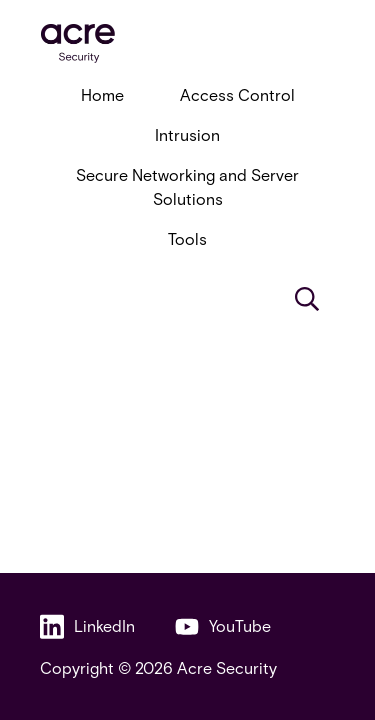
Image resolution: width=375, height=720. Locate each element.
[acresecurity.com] (187, 43)
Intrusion (187, 134)
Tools (187, 238)
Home (102, 94)
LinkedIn (87, 626)
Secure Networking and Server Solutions (187, 186)
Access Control (237, 94)
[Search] (307, 299)
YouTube (223, 626)
